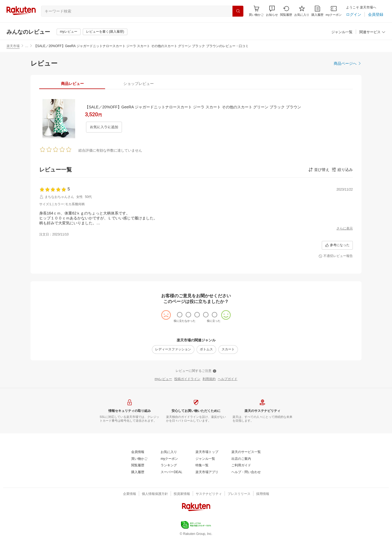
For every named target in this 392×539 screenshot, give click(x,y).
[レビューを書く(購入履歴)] (105, 32)
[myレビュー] (69, 32)
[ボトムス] (206, 350)
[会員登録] (376, 14)
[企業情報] (130, 494)
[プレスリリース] (239, 494)
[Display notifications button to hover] (256, 11)
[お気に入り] (302, 11)
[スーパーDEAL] (171, 472)
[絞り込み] (342, 170)
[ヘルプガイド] (228, 379)
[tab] (72, 84)
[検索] (238, 11)
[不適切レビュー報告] (336, 256)
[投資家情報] (182, 494)
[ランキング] (169, 465)
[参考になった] (337, 245)
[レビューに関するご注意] (196, 371)
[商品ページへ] (348, 63)
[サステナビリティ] (209, 494)
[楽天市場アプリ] (207, 472)
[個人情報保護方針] (155, 494)
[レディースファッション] (173, 350)
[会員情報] (138, 452)
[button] (272, 11)
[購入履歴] (317, 11)
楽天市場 (13, 46)
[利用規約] (209, 379)
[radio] (180, 315)
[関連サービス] (372, 32)
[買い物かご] (139, 459)
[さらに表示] (345, 229)
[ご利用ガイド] (241, 465)
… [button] (27, 46)
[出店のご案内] (241, 459)
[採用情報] (263, 494)
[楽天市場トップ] (207, 452)
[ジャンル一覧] (342, 32)
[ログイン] (354, 14)
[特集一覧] (202, 465)
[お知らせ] (272, 11)
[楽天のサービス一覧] (246, 452)
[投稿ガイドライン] (187, 379)
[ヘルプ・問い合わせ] (246, 472)
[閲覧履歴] (286, 11)
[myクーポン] (334, 11)
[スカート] (228, 350)
